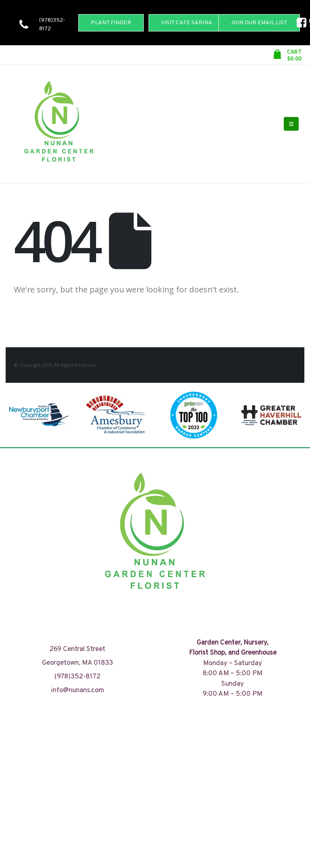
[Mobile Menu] (291, 124)
